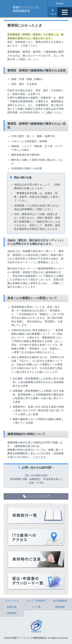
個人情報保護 (60, 601)
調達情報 (60, 607)
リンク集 (36, 607)
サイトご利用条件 (36, 601)
